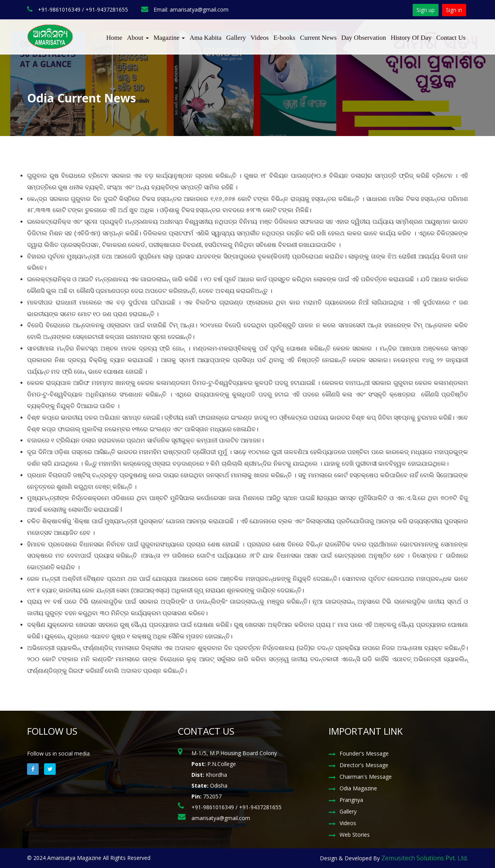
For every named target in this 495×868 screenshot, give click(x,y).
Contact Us (451, 38)
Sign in (454, 10)
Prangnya (351, 800)
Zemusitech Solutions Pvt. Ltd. (425, 858)
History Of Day (411, 38)
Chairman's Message (366, 777)
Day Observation (364, 38)
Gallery (236, 38)
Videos (260, 38)
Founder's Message (364, 753)
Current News (318, 38)
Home (114, 38)
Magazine (169, 38)
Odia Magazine (358, 788)
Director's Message (364, 765)
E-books (284, 38)
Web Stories (355, 835)
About (138, 38)
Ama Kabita (206, 38)
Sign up (426, 10)
